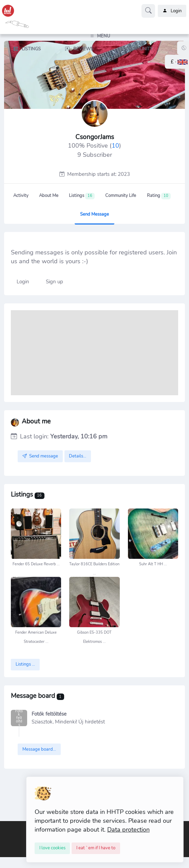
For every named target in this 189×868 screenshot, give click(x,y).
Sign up (54, 282)
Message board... (39, 749)
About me (49, 196)
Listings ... (25, 664)
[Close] (52, 848)
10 (115, 146)
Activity (21, 196)
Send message (94, 214)
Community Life (121, 196)
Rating (159, 196)
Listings (82, 196)
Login (172, 11)
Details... (78, 456)
